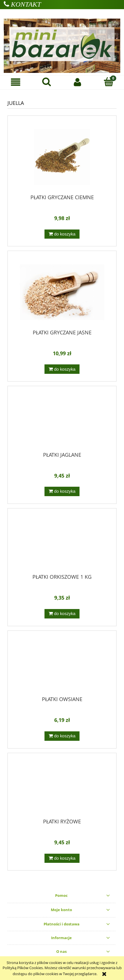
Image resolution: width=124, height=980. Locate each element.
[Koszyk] (108, 82)
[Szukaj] (46, 82)
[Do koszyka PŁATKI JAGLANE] (62, 491)
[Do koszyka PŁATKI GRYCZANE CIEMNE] (62, 234)
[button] (15, 82)
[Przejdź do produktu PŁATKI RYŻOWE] (62, 788)
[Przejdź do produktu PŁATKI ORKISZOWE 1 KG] (62, 543)
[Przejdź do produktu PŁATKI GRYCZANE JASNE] (62, 292)
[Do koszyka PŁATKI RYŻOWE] (62, 858)
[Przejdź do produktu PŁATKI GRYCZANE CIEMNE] (62, 157)
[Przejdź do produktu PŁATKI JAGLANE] (62, 421)
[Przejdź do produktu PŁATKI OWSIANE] (62, 665)
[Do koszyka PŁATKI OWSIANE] (62, 736)
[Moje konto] (77, 82)
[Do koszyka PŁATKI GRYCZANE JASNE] (62, 369)
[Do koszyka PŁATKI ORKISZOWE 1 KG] (62, 614)
